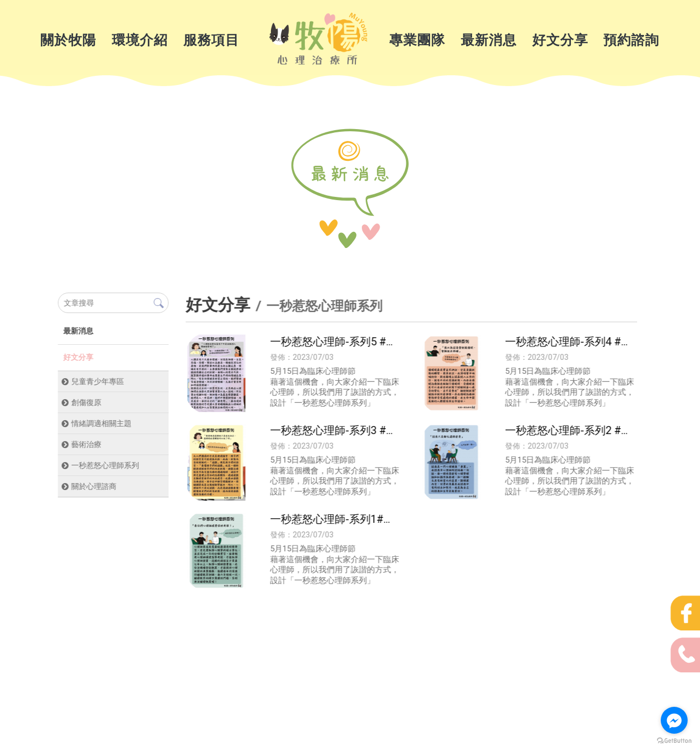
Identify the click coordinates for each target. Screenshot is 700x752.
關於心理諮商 (94, 486)
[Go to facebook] (674, 720)
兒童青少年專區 (97, 381)
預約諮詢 (631, 40)
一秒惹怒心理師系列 (105, 465)
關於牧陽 (68, 40)
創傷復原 (86, 402)
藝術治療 (86, 444)
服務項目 (211, 40)
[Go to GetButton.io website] (674, 741)
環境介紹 (140, 40)
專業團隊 (417, 40)
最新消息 (489, 40)
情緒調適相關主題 (101, 423)
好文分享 (560, 40)
